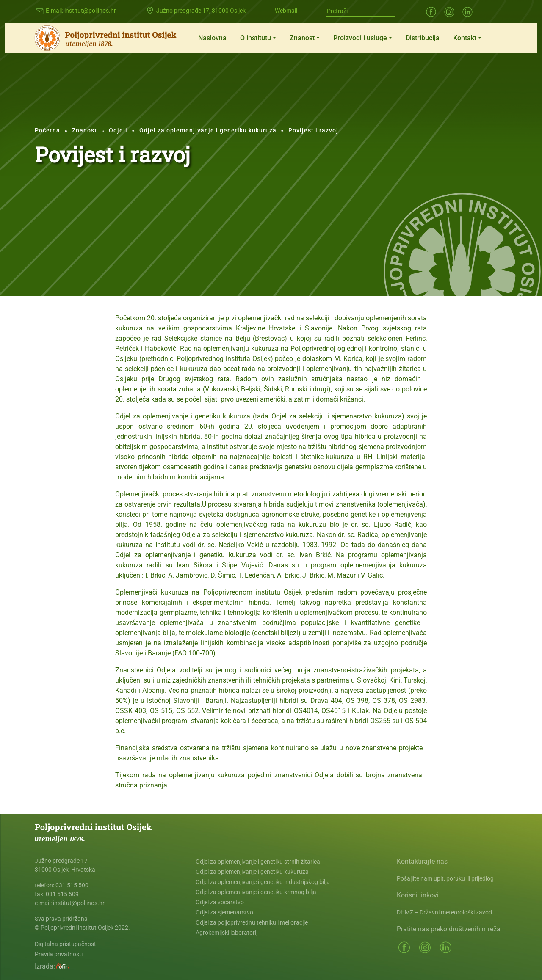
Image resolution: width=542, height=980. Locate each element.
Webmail (286, 11)
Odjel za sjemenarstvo (224, 912)
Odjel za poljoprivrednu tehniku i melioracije (252, 922)
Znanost (302, 38)
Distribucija (423, 38)
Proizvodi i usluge (360, 38)
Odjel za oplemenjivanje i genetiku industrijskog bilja (263, 882)
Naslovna (212, 38)
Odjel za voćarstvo (220, 902)
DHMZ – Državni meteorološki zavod (444, 912)
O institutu (256, 38)
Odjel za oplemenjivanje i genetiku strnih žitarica (258, 862)
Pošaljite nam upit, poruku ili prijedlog (445, 878)
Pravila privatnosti (59, 954)
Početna (47, 130)
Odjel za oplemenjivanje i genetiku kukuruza (208, 130)
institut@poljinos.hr (90, 11)
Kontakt (465, 38)
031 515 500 (72, 885)
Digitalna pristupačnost (65, 944)
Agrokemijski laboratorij (227, 933)
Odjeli (118, 130)
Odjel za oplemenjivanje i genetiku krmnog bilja (256, 892)
